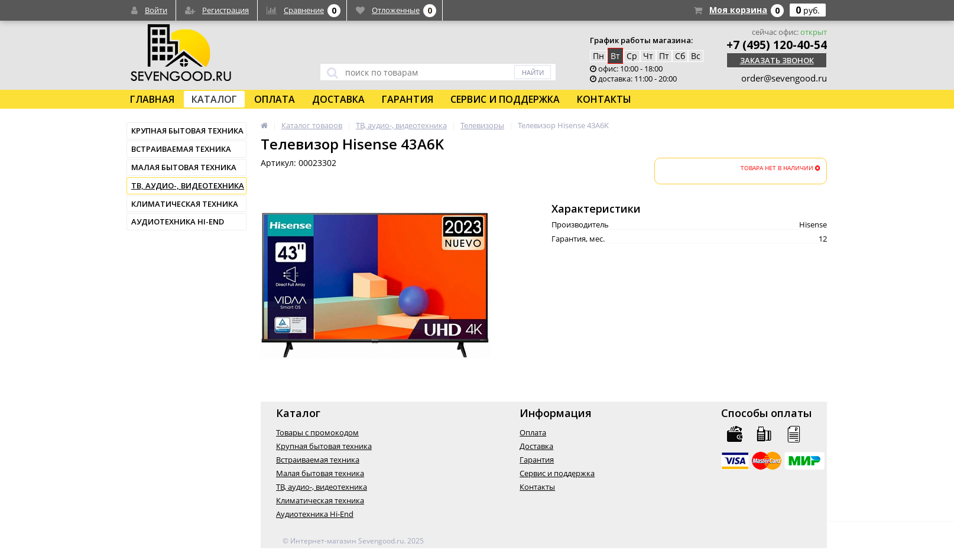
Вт (615, 56)
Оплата (275, 99)
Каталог (214, 99)
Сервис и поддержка (505, 99)
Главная (152, 99)
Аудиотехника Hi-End (178, 222)
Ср (632, 56)
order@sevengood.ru (784, 78)
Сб (680, 56)
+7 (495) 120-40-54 (777, 45)
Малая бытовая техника (184, 167)
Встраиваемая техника (181, 149)
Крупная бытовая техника (187, 131)
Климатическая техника (185, 204)
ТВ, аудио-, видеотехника (188, 185)
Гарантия (408, 99)
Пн (598, 56)
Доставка (338, 99)
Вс (696, 56)
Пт (664, 56)
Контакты (604, 99)
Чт (648, 56)
